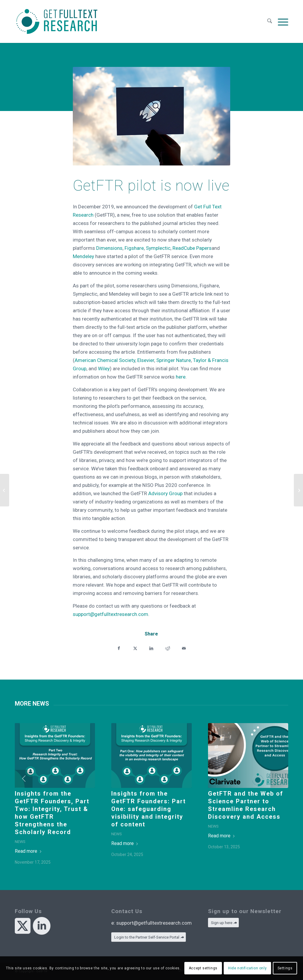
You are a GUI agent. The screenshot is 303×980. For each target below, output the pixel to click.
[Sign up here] (223, 923)
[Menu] (282, 21)
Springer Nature (173, 360)
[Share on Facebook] (119, 648)
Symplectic (158, 248)
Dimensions (109, 248)
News (20, 841)
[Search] (270, 21)
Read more (28, 851)
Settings (285, 968)
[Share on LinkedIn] (151, 648)
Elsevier (145, 360)
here (181, 377)
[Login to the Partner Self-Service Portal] (149, 937)
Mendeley (83, 256)
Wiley (103, 368)
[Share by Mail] (184, 648)
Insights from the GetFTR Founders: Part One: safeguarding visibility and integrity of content (149, 809)
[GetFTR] (57, 21)
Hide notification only (247, 968)
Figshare (134, 248)
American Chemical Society (105, 360)
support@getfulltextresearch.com (111, 614)
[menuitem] (270, 21)
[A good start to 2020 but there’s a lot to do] (5, 490)
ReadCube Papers (192, 248)
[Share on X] (135, 648)
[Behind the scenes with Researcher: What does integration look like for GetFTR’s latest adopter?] (298, 490)
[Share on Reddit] (168, 648)
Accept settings (203, 968)
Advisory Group (165, 493)
